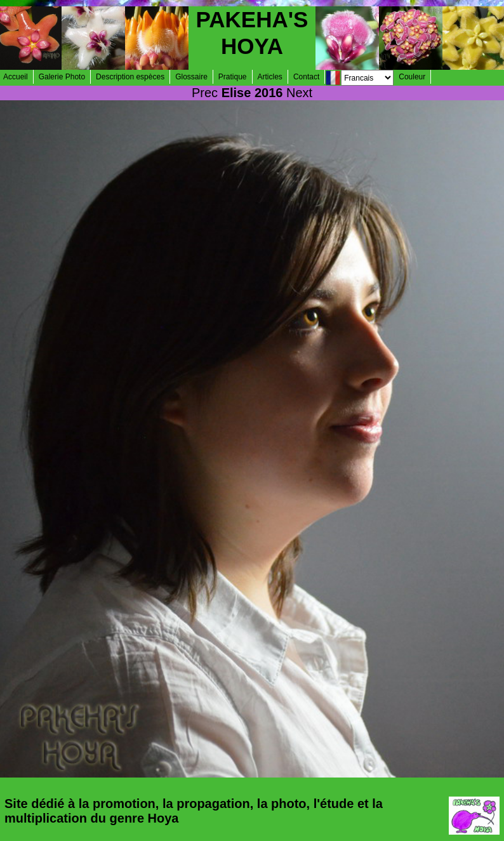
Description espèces (130, 77)
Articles (270, 77)
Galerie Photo (62, 77)
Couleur (412, 77)
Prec (205, 93)
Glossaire (191, 77)
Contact (306, 77)
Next (299, 93)
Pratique (233, 77)
